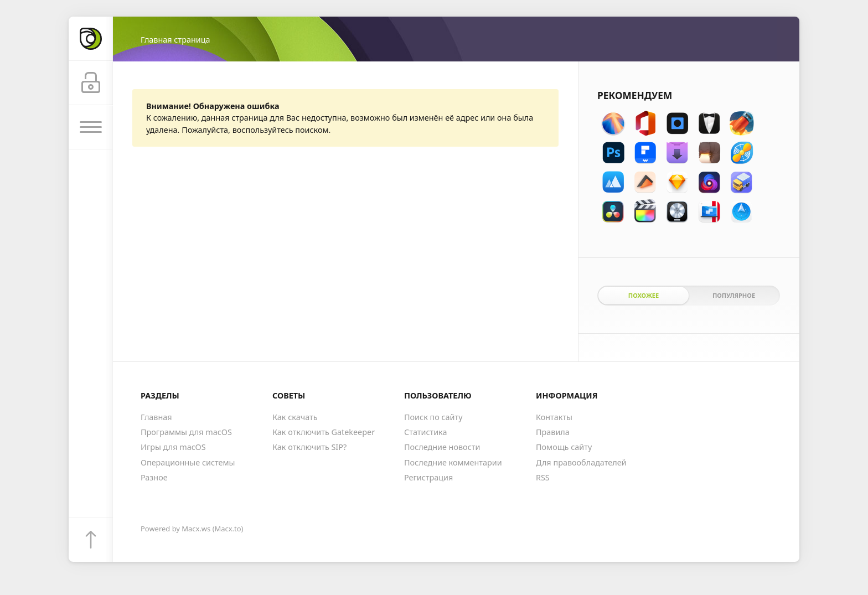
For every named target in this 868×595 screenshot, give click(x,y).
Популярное (734, 295)
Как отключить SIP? (309, 447)
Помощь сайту (564, 447)
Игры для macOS (173, 447)
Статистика (425, 432)
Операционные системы (188, 462)
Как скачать (295, 417)
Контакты (554, 417)
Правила (553, 432)
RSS (543, 477)
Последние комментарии (453, 462)
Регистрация (428, 477)
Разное (154, 477)
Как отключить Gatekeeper (324, 432)
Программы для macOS (186, 432)
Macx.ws (196, 529)
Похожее (644, 295)
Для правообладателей (581, 462)
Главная (156, 417)
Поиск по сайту (433, 417)
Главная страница (175, 40)
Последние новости (442, 447)
